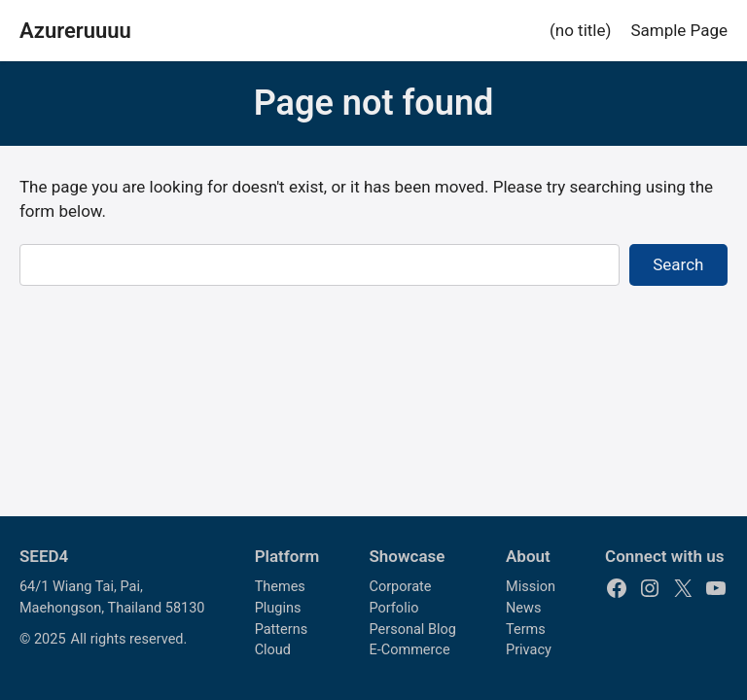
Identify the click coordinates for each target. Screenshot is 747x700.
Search (678, 264)
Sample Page (679, 30)
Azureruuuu (75, 31)
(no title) (580, 30)
